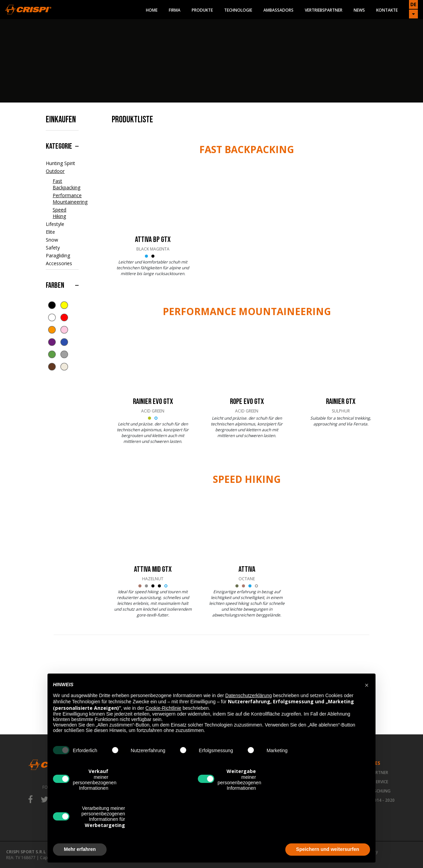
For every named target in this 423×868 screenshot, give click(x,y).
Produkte (202, 10)
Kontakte (387, 10)
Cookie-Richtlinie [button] (163, 708)
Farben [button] (55, 285)
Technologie (238, 10)
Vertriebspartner (324, 10)
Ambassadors (278, 10)
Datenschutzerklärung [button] (248, 695)
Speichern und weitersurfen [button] (328, 849)
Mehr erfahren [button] (80, 849)
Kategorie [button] (59, 146)
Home (152, 10)
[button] (367, 684)
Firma (175, 10)
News (359, 10)
